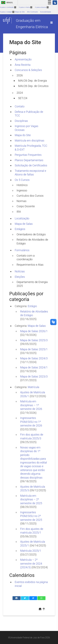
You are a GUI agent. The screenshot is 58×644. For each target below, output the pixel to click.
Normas (21, 201)
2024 (20, 93)
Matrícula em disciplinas (29, 140)
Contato (20, 106)
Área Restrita (23, 65)
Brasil (7, 3)
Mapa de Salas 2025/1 (34, 349)
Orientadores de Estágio (31, 234)
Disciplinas (21, 121)
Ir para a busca (42, 7)
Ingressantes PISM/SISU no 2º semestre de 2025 (31, 516)
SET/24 (23, 98)
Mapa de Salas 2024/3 (34, 358)
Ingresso (22, 190)
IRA (19, 212)
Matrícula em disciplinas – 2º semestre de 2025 (31, 499)
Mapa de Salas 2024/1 (34, 367)
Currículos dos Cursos (30, 196)
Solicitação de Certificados (31, 165)
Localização (22, 218)
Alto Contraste (32, 12)
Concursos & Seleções (28, 70)
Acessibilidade (45, 12)
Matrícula (34, 387)
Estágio (32, 306)
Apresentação (23, 59)
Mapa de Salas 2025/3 (34, 340)
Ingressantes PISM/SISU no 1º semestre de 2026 (31, 422)
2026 (20, 75)
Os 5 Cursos (22, 180)
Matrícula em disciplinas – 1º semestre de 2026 (31, 405)
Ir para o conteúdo (8, 7)
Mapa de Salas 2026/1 (34, 331)
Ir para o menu (26, 7)
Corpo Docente (26, 206)
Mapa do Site (20, 12)
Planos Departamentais (29, 160)
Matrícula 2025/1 (31, 551)
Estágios (20, 229)
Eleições (20, 277)
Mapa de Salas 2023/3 (34, 376)
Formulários (22, 250)
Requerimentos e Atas (30, 265)
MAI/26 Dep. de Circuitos (33, 86)
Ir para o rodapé (7, 12)
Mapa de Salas (24, 224)
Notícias (20, 271)
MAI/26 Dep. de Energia (32, 81)
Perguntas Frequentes (28, 155)
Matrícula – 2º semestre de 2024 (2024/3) (31, 563)
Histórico (22, 185)
